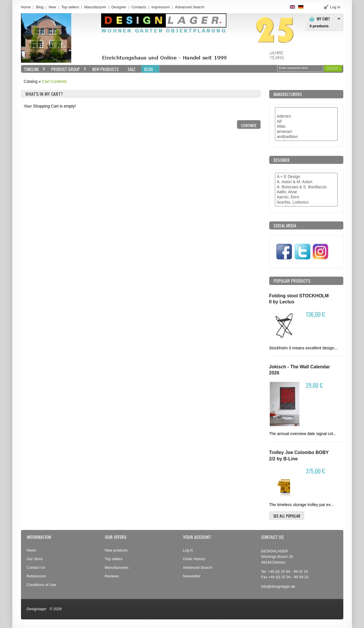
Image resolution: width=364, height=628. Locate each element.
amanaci (306, 132)
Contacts (139, 7)
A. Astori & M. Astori (306, 182)
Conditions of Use (42, 585)
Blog (40, 7)
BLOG (149, 69)
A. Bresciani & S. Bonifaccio (306, 187)
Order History (194, 559)
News (31, 550)
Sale (131, 69)
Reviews (112, 576)
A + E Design (306, 177)
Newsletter (192, 576)
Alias (306, 127)
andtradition (306, 137)
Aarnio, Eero (306, 197)
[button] (333, 68)
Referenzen (36, 576)
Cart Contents (54, 81)
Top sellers (70, 7)
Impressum (161, 7)
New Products (105, 69)
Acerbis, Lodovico (306, 202)
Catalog (30, 81)
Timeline (33, 69)
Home (26, 7)
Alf (306, 122)
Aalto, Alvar (306, 192)
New (52, 7)
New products (116, 550)
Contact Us (36, 567)
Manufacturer (95, 7)
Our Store (35, 559)
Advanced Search (198, 567)
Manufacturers (117, 567)
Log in (188, 550)
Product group (67, 69)
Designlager (37, 609)
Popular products (292, 281)
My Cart (323, 19)
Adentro (306, 116)
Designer (119, 7)
